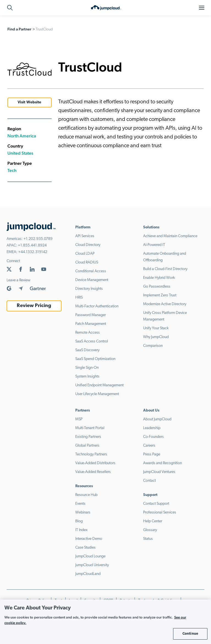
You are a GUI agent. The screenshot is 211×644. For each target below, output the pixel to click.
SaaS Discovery (87, 350)
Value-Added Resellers (93, 472)
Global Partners (87, 446)
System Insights (87, 377)
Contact (149, 481)
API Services (85, 236)
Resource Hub (86, 495)
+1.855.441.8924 (32, 246)
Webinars (83, 513)
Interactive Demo (89, 539)
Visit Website (30, 102)
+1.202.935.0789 (38, 239)
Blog (79, 521)
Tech (12, 170)
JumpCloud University (92, 565)
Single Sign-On (87, 368)
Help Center (153, 521)
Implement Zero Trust (160, 295)
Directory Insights (89, 289)
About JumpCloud (157, 419)
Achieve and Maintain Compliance (170, 236)
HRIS (79, 298)
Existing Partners (88, 437)
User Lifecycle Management (97, 394)
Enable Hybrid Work (159, 278)
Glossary (150, 530)
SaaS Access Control (92, 341)
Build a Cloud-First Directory (165, 269)
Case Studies (85, 548)
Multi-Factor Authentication (97, 306)
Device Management (92, 280)
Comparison (153, 346)
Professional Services (160, 513)
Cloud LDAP (85, 254)
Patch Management (91, 324)
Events (80, 504)
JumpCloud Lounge (90, 556)
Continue (190, 634)
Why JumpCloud (156, 337)
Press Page (152, 454)
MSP (79, 419)
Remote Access (88, 333)
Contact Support (156, 504)
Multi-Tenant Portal (90, 428)
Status (148, 539)
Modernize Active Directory (165, 304)
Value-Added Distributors (95, 463)
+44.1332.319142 (33, 252)
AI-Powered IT (154, 245)
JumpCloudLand (88, 574)
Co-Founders (153, 437)
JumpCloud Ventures (159, 472)
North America (22, 136)
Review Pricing (34, 306)
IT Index (81, 530)
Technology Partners (91, 454)
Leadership (152, 428)
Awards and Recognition (163, 463)
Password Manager (91, 315)
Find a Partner (19, 29)
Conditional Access (91, 271)
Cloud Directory (88, 245)
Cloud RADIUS (87, 263)
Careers (149, 446)
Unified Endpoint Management (99, 385)
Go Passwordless (157, 287)
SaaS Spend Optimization (95, 359)
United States (20, 153)
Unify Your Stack (156, 328)
